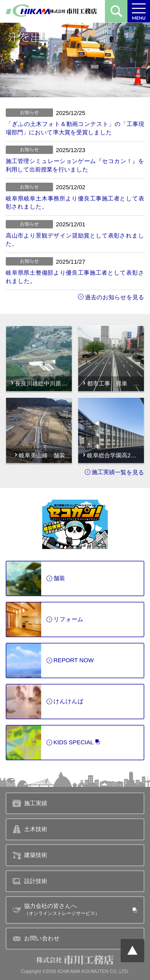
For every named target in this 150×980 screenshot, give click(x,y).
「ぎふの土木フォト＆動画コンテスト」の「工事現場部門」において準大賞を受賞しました (75, 128)
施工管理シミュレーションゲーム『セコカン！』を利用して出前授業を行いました (75, 165)
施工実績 (100, 473)
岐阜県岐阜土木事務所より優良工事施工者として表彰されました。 (75, 203)
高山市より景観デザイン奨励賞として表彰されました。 (75, 240)
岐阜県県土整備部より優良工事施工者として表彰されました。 (75, 277)
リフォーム (65, 620)
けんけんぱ (65, 702)
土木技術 (30, 829)
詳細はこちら (24, 330)
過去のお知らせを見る (111, 297)
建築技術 (30, 855)
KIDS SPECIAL (74, 743)
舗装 (56, 579)
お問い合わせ (36, 939)
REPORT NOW (70, 661)
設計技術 (30, 881)
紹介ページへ (75, 524)
